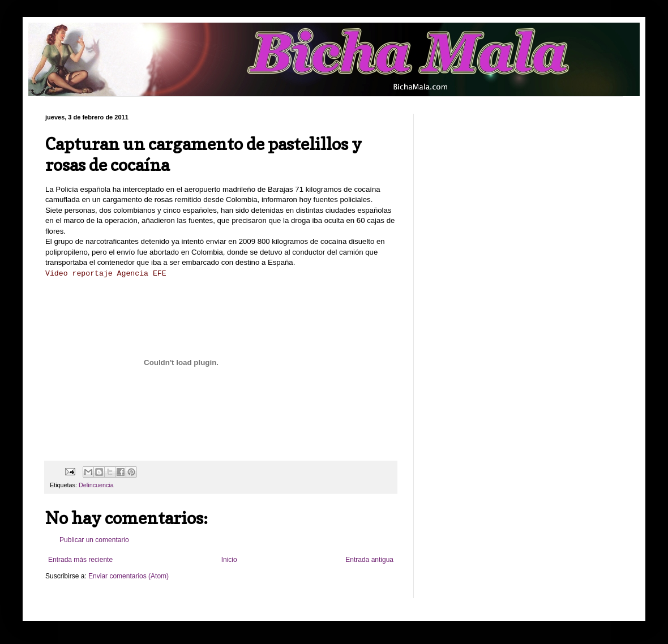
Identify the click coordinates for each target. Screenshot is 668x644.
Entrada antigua (369, 560)
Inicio (229, 560)
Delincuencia (96, 485)
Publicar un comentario (94, 540)
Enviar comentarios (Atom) (129, 576)
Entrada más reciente (80, 560)
